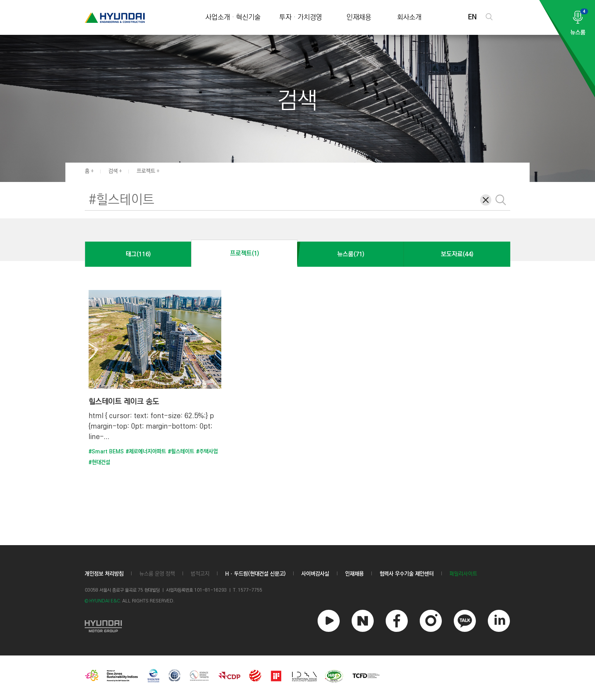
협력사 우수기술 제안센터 (407, 574)
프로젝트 (146, 171)
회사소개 (409, 18)
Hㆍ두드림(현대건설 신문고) (255, 574)
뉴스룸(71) (351, 254)
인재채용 (359, 18)
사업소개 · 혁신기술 (233, 18)
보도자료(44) (457, 254)
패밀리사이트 (463, 574)
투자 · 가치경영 (301, 18)
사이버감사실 (315, 574)
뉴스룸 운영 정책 (157, 574)
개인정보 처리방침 (104, 574)
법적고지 (200, 574)
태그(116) (138, 254)
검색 (113, 171)
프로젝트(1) (244, 253)
